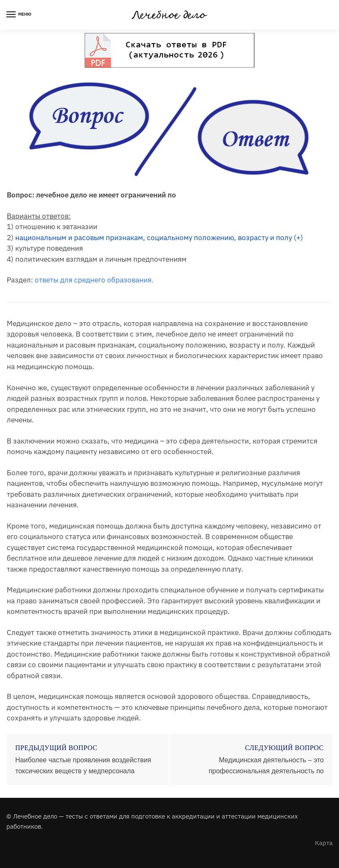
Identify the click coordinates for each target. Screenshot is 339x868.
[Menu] (19, 15)
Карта (324, 843)
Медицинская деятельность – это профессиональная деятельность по (266, 765)
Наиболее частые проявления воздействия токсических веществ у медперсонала (83, 765)
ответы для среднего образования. (94, 280)
